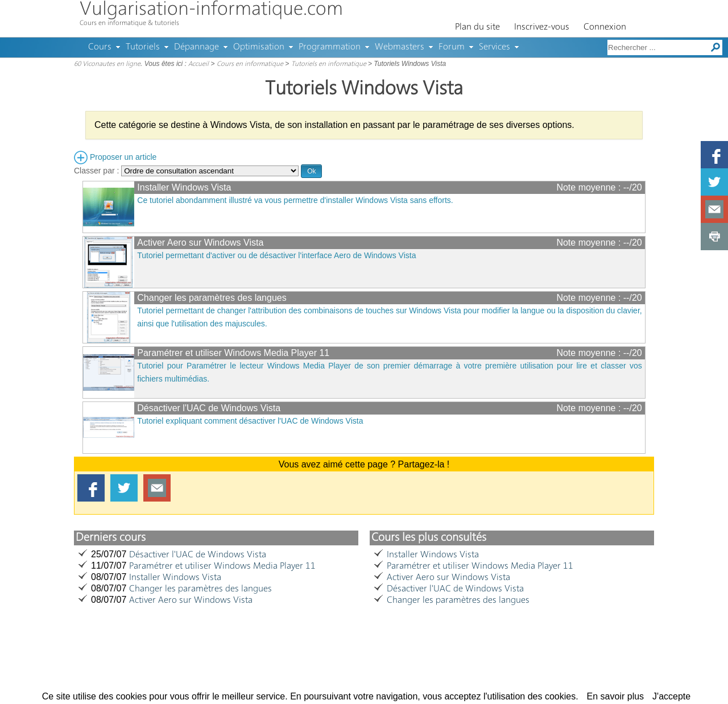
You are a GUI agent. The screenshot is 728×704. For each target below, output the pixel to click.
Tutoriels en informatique (329, 64)
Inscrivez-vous (542, 27)
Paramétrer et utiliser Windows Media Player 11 (233, 353)
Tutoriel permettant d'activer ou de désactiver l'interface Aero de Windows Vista (276, 255)
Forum (452, 47)
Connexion (605, 27)
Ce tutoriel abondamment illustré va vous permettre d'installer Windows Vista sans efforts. (295, 200)
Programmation (330, 47)
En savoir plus (616, 696)
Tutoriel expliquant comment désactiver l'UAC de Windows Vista (250, 421)
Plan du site (477, 27)
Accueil (198, 64)
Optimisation (259, 47)
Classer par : (186, 171)
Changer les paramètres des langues (212, 298)
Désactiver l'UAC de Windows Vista (209, 408)
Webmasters (400, 47)
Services (495, 47)
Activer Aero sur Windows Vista (200, 243)
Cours (100, 47)
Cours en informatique (250, 64)
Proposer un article (115, 157)
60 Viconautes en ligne (107, 64)
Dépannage (197, 47)
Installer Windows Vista (184, 187)
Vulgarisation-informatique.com (211, 10)
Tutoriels (143, 47)
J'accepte (671, 696)
